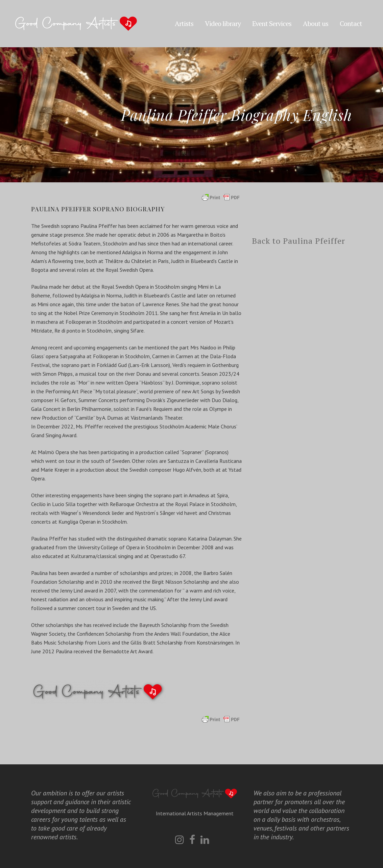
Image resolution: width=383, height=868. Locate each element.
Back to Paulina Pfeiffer (298, 241)
